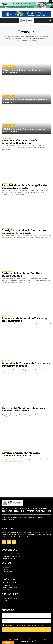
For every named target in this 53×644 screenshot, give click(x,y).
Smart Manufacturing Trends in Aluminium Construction (21, 142)
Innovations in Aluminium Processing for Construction (25, 319)
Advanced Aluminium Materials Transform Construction (21, 454)
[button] (3, 20)
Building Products (9, 67)
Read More (28, 537)
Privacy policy (41, 625)
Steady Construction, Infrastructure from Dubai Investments (24, 232)
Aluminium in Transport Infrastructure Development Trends (26, 364)
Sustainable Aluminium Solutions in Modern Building (24, 274)
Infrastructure (7, 228)
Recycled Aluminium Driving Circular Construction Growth (25, 187)
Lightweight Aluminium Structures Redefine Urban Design (23, 409)
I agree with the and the (24, 625)
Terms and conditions (23, 625)
